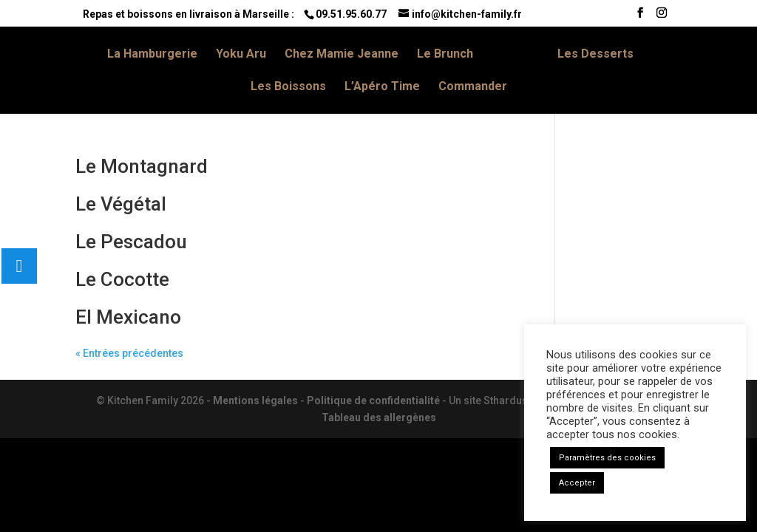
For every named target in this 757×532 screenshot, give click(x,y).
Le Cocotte (122, 279)
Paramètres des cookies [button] (607, 458)
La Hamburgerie (152, 55)
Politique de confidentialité (373, 400)
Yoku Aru (241, 55)
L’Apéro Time (382, 87)
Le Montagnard (142, 166)
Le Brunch (445, 55)
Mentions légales (255, 400)
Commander (473, 87)
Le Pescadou (131, 242)
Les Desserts (595, 55)
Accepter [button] (577, 483)
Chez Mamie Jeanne (342, 55)
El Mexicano (128, 317)
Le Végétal (121, 204)
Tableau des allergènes (379, 417)
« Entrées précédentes (129, 353)
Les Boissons (288, 87)
